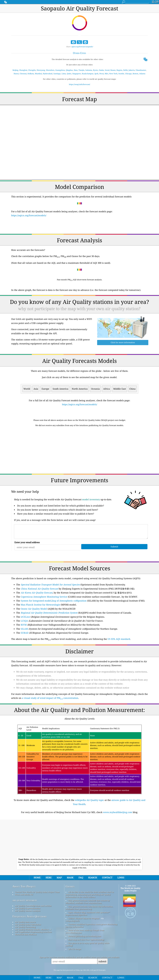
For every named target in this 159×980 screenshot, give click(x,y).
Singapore (77, 74)
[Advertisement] (79, 450)
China (132, 389)
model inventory (91, 499)
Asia (36, 389)
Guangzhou (60, 70)
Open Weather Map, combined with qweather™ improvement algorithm (88, 914)
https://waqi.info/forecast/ (80, 84)
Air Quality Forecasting (25, 927)
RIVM (24, 625)
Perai (102, 74)
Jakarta (132, 70)
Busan (113, 70)
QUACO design (75, 949)
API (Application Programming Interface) (33, 932)
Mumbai (38, 74)
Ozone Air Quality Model (34, 609)
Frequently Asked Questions (30, 916)
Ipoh (96, 74)
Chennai (23, 74)
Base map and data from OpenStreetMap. (86, 940)
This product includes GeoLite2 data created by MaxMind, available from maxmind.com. (88, 902)
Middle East (120, 389)
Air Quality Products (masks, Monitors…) (33, 929)
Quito (69, 74)
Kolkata (31, 74)
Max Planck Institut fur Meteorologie (40, 605)
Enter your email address (27, 542)
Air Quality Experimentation (28, 908)
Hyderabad (48, 74)
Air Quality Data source (25, 922)
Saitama (89, 70)
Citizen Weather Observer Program (84, 918)
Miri (106, 74)
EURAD (25, 633)
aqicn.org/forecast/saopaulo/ (82, 47)
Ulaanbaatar (141, 70)
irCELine (25, 617)
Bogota (119, 70)
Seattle (121, 74)
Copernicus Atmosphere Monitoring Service (44, 597)
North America (80, 389)
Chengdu (32, 70)
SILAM (24, 629)
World (27, 389)
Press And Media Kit (24, 894)
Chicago (128, 74)
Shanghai (23, 70)
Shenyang (41, 70)
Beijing (15, 70)
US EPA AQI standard (119, 639)
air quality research (25, 900)
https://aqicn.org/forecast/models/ (29, 215)
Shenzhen (50, 70)
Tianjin (81, 70)
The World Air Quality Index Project (130, 889)
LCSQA (24, 621)
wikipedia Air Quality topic (89, 800)
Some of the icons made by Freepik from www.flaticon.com (85, 931)
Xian (76, 70)
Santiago (57, 74)
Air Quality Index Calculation (28, 924)
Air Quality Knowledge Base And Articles (33, 906)
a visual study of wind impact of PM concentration (50, 698)
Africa (107, 389)
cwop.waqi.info (72, 921)
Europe (45, 389)
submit (102, 961)
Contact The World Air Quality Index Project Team (37, 892)
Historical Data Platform (26, 934)
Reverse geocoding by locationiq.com (85, 936)
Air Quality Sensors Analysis (28, 911)
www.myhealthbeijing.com (118, 812)
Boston (135, 74)
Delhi (125, 70)
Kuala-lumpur (88, 74)
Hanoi (16, 74)
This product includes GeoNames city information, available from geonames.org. (89, 908)
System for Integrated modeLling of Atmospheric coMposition (54, 601)
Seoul (107, 70)
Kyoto (95, 70)
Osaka (101, 70)
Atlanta (142, 74)
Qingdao (69, 70)
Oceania (95, 389)
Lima (64, 74)
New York (113, 74)
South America (60, 389)
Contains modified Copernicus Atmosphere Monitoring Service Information (91, 925)
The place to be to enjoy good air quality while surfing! (87, 944)
